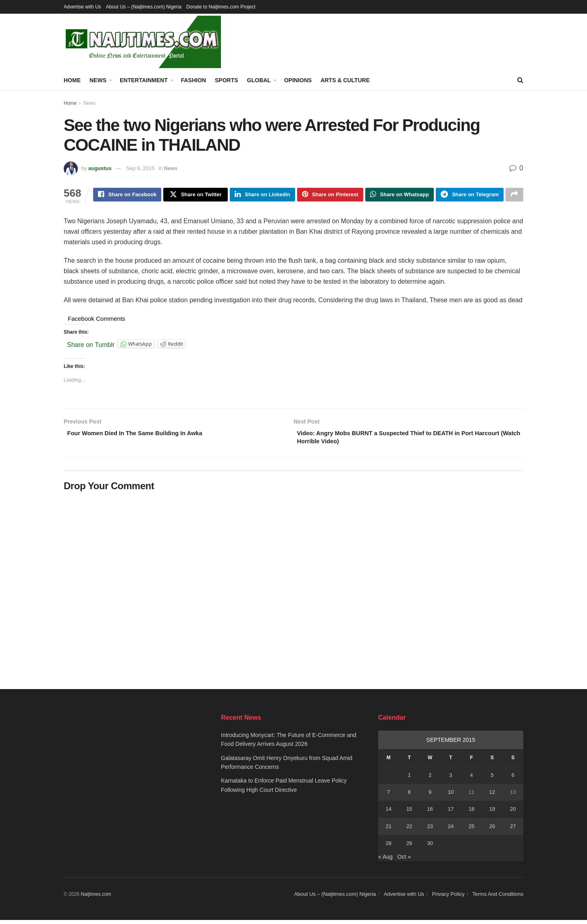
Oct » (404, 860)
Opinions (298, 80)
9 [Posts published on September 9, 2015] (430, 796)
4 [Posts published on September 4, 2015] (471, 779)
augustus (100, 168)
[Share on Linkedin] (262, 195)
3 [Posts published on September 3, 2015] (451, 779)
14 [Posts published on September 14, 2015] (388, 813)
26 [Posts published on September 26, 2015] (492, 830)
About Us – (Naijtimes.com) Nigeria (144, 7)
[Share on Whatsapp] (400, 195)
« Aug (385, 860)
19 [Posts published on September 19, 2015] (492, 813)
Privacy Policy (448, 898)
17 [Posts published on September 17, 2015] (451, 813)
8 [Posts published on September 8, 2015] (409, 796)
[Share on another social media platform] (514, 195)
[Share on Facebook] (127, 195)
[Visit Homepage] (142, 42)
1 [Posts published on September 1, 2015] (409, 779)
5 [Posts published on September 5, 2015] (492, 779)
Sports (227, 80)
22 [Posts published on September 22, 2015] (409, 830)
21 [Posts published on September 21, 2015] (388, 830)
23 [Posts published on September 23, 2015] (430, 830)
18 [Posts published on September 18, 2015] (471, 813)
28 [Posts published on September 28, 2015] (388, 847)
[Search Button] (520, 80)
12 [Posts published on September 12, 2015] (492, 796)
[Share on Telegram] (470, 195)
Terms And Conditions (498, 898)
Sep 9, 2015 (140, 168)
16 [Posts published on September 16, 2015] (430, 813)
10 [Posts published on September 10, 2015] (451, 796)
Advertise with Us (82, 7)
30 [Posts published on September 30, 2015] (430, 847)
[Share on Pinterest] (330, 195)
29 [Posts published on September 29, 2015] (409, 847)
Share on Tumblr (91, 345)
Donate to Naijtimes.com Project (221, 7)
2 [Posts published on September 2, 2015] (430, 779)
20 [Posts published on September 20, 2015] (513, 813)
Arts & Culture (345, 80)
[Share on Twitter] (196, 195)
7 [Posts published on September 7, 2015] (388, 796)
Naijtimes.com (96, 898)
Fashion (194, 80)
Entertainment (144, 80)
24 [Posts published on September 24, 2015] (451, 830)
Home (72, 80)
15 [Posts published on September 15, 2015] (409, 813)
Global (259, 80)
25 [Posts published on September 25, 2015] (471, 830)
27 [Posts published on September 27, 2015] (513, 830)
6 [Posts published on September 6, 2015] (513, 779)
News (98, 80)
